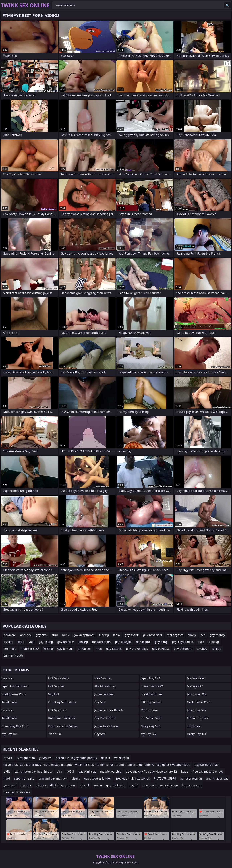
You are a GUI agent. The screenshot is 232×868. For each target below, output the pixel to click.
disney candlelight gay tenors (56, 785)
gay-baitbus (65, 649)
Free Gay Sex (103, 678)
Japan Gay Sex (104, 694)
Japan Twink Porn (106, 726)
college (216, 649)
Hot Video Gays (151, 718)
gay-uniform (66, 642)
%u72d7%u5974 (165, 778)
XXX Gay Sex (56, 686)
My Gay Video (196, 678)
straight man (26, 758)
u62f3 (70, 772)
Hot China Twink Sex (62, 718)
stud (55, 635)
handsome (143, 642)
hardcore (10, 635)
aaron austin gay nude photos (76, 758)
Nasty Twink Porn (199, 702)
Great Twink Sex (152, 694)
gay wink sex (87, 772)
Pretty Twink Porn (14, 694)
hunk (66, 635)
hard (7, 778)
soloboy (202, 649)
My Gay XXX (10, 734)
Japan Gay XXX (150, 678)
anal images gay (217, 778)
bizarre (8, 642)
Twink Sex (194, 726)
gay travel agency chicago (160, 785)
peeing (83, 642)
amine (98, 785)
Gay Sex (100, 702)
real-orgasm (175, 635)
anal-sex (26, 635)
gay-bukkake (161, 649)
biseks (76, 778)
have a (106, 758)
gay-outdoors (183, 649)
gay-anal (42, 635)
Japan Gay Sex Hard (15, 686)
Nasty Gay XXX (197, 734)
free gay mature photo (208, 772)
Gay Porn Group (105, 718)
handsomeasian (191, 778)
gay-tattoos (114, 649)
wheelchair (122, 758)
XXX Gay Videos (58, 678)
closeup (214, 642)
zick (59, 772)
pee (203, 635)
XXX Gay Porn (57, 710)
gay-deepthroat (84, 635)
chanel (84, 785)
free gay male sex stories (133, 778)
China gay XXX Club (15, 726)
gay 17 (134, 785)
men (99, 649)
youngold (10, 785)
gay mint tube (116, 785)
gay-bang (161, 642)
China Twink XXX (152, 686)
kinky (117, 635)
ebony (192, 635)
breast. (8, 758)
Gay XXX (54, 694)
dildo (21, 642)
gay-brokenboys (137, 649)
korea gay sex (191, 785)
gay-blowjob (123, 642)
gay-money (217, 635)
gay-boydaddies (183, 642)
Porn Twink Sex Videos (63, 726)
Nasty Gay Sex (150, 726)
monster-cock (30, 649)
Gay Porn (8, 678)
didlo (7, 772)
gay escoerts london (98, 778)
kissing (48, 649)
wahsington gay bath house (34, 772)
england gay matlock (53, 778)
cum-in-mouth (13, 656)
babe (185, 772)
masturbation (101, 642)
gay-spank (132, 635)
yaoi (31, 642)
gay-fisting (46, 642)
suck (201, 642)
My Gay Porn (149, 710)
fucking (104, 635)
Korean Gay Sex (197, 718)
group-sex (84, 649)
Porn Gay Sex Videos (62, 702)
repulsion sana (24, 778)
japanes (26, 785)
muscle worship (111, 772)
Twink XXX (55, 734)
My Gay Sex (148, 734)
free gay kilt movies (17, 792)
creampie (10, 649)
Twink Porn (9, 702)
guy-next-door (153, 635)
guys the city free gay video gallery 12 (151, 772)
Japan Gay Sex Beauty (109, 710)
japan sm (45, 758)
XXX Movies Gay (105, 686)
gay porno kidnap (207, 765)
